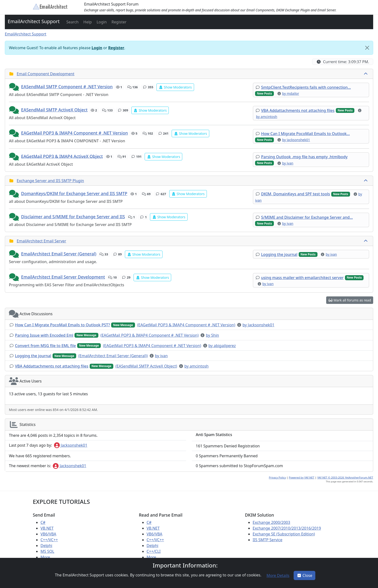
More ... (47, 557)
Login (97, 48)
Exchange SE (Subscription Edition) (284, 534)
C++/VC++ (49, 540)
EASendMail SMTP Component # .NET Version (67, 87)
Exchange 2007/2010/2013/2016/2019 (287, 528)
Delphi (46, 546)
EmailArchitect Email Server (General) (59, 254)
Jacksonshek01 (71, 445)
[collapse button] (366, 74)
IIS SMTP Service (267, 540)
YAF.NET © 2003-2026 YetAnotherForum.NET (345, 477)
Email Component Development (45, 74)
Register (116, 48)
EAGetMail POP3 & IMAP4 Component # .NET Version (75, 133)
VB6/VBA (48, 534)
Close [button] (305, 575)
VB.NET (47, 528)
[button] (72, 22)
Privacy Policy (277, 477)
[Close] (367, 48)
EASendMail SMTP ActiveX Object (54, 110)
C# (43, 522)
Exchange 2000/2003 (271, 522)
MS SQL (47, 551)
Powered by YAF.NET (302, 477)
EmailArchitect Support (34, 21)
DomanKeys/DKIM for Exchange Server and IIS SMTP (74, 193)
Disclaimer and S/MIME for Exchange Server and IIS (73, 217)
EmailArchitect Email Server (41, 241)
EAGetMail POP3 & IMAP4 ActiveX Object (62, 156)
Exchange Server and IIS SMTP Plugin (50, 181)
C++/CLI (154, 551)
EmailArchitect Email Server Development (63, 277)
